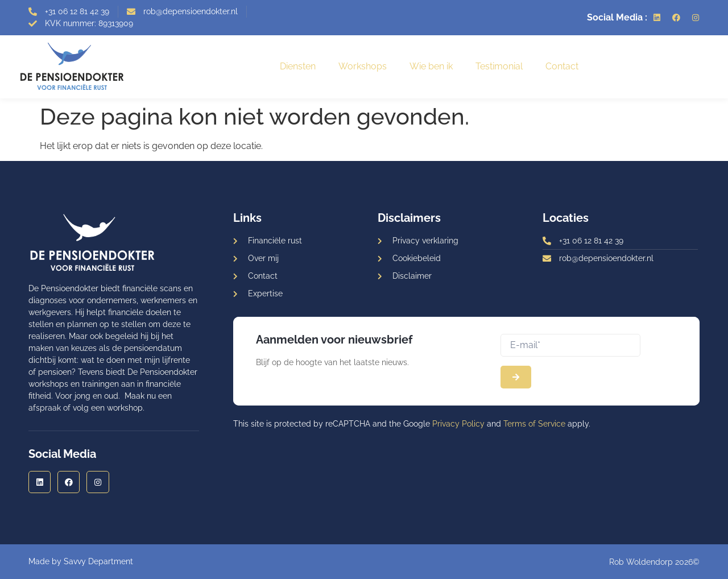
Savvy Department (98, 561)
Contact (562, 66)
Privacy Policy (458, 424)
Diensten (298, 66)
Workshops (363, 66)
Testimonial (499, 66)
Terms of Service (534, 424)
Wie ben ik (431, 66)
